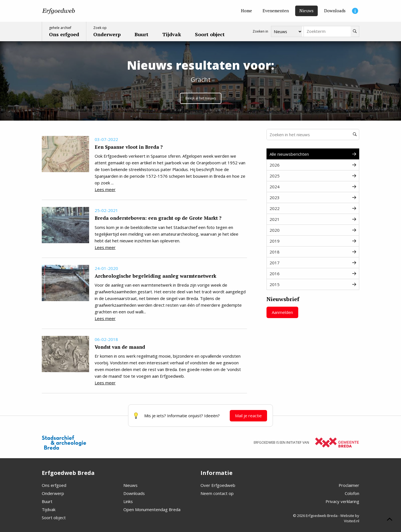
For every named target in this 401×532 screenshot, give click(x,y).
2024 (313, 187)
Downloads (134, 493)
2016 (313, 274)
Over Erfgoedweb (218, 485)
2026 (313, 165)
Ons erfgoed (54, 485)
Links (128, 501)
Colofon (352, 493)
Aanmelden (282, 312)
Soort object (54, 518)
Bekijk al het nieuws (201, 98)
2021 (313, 219)
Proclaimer (349, 485)
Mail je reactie (248, 416)
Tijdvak (49, 509)
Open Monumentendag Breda (152, 509)
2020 (313, 230)
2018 (313, 252)
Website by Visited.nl (350, 518)
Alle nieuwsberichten (313, 154)
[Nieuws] (306, 11)
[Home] (246, 11)
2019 (313, 241)
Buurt (47, 501)
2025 (313, 176)
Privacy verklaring (342, 501)
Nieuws (130, 485)
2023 (313, 197)
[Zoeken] (355, 31)
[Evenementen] (276, 11)
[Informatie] (355, 11)
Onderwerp (53, 493)
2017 (313, 263)
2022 (313, 208)
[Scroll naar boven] (390, 520)
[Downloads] (335, 11)
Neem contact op (217, 493)
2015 (313, 284)
